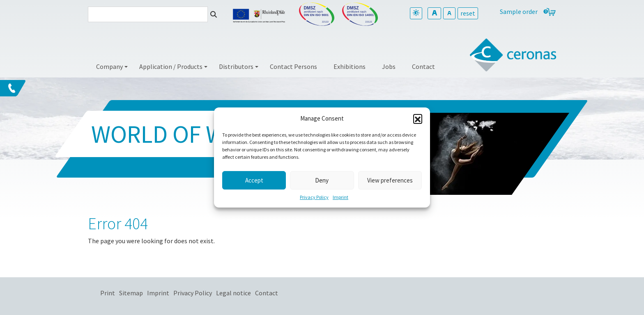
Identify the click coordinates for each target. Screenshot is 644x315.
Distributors (236, 66)
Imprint (340, 197)
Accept (254, 180)
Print (108, 293)
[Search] (148, 14)
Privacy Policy (314, 197)
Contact (423, 66)
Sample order (519, 11)
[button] (418, 119)
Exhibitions (350, 66)
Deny (322, 180)
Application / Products (171, 66)
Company (109, 66)
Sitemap (131, 293)
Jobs (389, 66)
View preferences (390, 180)
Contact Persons (293, 66)
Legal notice (233, 293)
